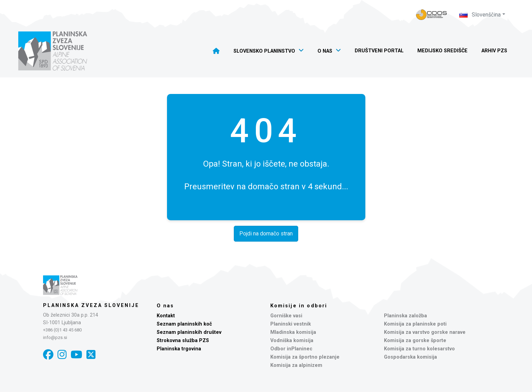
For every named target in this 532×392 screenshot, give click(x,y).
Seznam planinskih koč (184, 324)
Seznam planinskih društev (189, 332)
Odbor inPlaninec (291, 349)
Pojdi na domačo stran (266, 234)
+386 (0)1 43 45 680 (62, 330)
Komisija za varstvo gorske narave (425, 332)
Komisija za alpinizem (296, 365)
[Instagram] (62, 355)
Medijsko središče (442, 51)
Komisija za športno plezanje (305, 357)
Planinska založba (405, 316)
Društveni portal (379, 51)
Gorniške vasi (286, 316)
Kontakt (166, 316)
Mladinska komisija (293, 332)
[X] (91, 355)
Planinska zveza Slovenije (91, 305)
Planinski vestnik (291, 324)
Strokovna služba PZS (183, 341)
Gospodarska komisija (410, 357)
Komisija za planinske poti (415, 324)
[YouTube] (76, 355)
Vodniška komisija (292, 341)
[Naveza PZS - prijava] (431, 15)
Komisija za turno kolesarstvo (419, 349)
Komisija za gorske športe (415, 341)
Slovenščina (480, 15)
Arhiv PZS (494, 51)
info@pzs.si (55, 337)
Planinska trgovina (179, 349)
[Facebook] (48, 355)
